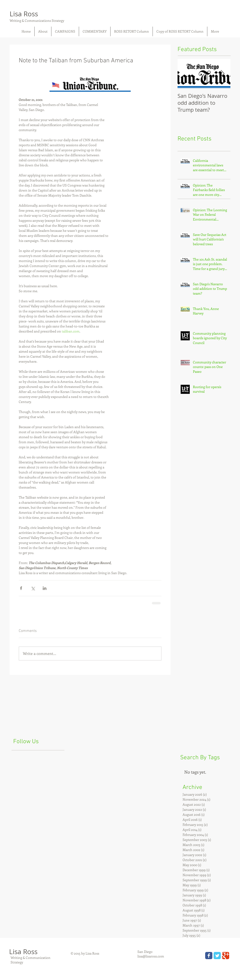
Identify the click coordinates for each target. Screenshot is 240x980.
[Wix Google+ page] (226, 956)
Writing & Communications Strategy (37, 20)
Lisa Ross (24, 14)
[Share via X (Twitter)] (33, 588)
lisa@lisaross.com (151, 956)
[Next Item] (223, 74)
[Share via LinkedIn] (45, 588)
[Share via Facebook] (21, 588)
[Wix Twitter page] (217, 956)
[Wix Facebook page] (209, 956)
